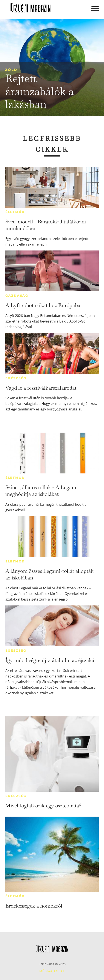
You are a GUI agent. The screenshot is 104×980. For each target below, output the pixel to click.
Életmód (15, 212)
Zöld (11, 70)
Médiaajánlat (52, 971)
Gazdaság (17, 296)
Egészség (16, 378)
